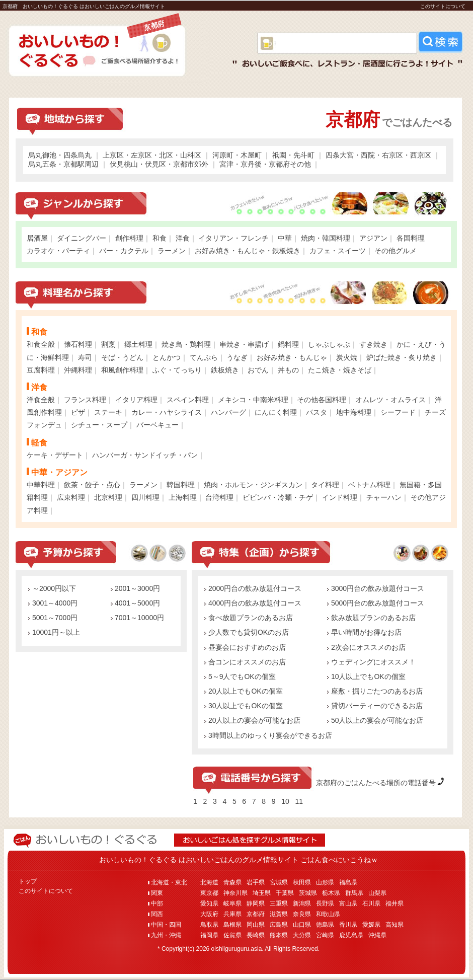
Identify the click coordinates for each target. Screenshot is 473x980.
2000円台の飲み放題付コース (253, 588)
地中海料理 (354, 412)
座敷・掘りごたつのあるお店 (375, 691)
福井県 (395, 903)
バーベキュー (157, 425)
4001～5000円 (135, 603)
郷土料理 (138, 344)
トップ (28, 881)
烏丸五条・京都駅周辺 (63, 164)
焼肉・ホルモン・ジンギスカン (253, 485)
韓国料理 (181, 485)
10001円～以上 (54, 632)
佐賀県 (232, 935)
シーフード (398, 412)
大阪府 (209, 914)
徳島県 (325, 925)
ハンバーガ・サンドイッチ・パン (145, 455)
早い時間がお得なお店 (364, 632)
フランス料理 (85, 400)
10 (285, 801)
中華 (285, 238)
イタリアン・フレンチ (233, 238)
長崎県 (256, 935)
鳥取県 (209, 925)
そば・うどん (122, 357)
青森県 (232, 882)
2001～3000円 (135, 588)
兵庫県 (232, 914)
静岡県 (256, 903)
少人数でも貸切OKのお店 (247, 632)
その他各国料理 (322, 400)
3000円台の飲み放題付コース (376, 588)
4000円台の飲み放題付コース (253, 603)
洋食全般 (41, 400)
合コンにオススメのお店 (245, 662)
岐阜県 (232, 903)
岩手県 (256, 882)
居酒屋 (37, 238)
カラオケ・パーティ (58, 251)
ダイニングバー (82, 238)
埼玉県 (262, 893)
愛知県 (209, 903)
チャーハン (384, 497)
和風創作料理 (122, 370)
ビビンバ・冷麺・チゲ (278, 497)
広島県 (279, 925)
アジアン (373, 238)
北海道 (209, 882)
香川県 (348, 925)
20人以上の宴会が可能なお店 (252, 720)
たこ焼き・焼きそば (340, 370)
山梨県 (377, 893)
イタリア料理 (136, 400)
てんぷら (204, 357)
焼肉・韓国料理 (326, 238)
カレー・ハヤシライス (167, 412)
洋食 (183, 238)
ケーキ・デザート (55, 455)
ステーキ (108, 412)
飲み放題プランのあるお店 (371, 618)
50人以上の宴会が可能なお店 (375, 720)
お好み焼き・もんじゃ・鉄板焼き (248, 251)
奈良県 (302, 914)
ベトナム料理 (369, 485)
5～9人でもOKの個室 (240, 676)
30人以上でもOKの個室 (244, 706)
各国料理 (411, 238)
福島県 (348, 882)
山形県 (325, 882)
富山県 (348, 903)
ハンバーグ (228, 412)
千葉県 (285, 893)
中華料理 (41, 485)
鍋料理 (288, 344)
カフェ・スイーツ (338, 251)
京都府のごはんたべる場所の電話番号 (376, 783)
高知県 (395, 925)
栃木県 (331, 893)
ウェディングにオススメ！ (371, 662)
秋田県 (302, 882)
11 (299, 801)
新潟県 (302, 903)
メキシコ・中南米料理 (253, 400)
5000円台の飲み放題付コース (376, 603)
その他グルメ (396, 251)
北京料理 (108, 497)
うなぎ (237, 357)
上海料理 (183, 497)
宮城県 (279, 882)
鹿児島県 (351, 935)
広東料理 (71, 497)
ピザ (78, 412)
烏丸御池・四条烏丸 (60, 155)
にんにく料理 (276, 412)
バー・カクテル (124, 251)
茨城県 (308, 893)
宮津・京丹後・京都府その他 (265, 164)
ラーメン (172, 251)
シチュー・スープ (99, 425)
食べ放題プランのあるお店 (249, 618)
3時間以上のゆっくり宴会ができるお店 (268, 735)
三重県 (279, 903)
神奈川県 (235, 893)
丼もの (288, 370)
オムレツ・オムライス (390, 400)
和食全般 (41, 344)
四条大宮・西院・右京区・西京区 (378, 155)
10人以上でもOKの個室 (366, 676)
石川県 (371, 903)
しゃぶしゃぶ (329, 344)
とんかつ (167, 357)
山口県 (302, 925)
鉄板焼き (225, 370)
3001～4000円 (53, 603)
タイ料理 (325, 485)
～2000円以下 (52, 588)
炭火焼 (347, 357)
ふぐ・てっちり (177, 370)
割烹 (108, 344)
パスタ (317, 412)
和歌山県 (328, 914)
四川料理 (145, 497)
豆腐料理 (41, 370)
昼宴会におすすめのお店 (245, 647)
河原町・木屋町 (237, 155)
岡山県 (256, 925)
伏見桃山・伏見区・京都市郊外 (159, 164)
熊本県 (279, 935)
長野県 (325, 903)
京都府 (256, 914)
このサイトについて (443, 6)
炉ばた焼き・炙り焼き (402, 357)
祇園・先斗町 (293, 155)
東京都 (209, 893)
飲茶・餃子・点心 (92, 485)
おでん (258, 370)
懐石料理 (78, 344)
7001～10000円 (137, 618)
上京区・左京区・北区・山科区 (152, 155)
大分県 (302, 935)
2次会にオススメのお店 (366, 647)
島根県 (232, 925)
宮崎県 (325, 935)
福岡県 (209, 935)
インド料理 (340, 497)
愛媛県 (371, 925)
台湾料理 (219, 497)
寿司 (85, 357)
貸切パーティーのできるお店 (375, 706)
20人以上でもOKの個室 (244, 691)
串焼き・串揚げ (244, 344)
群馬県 (354, 893)
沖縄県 (377, 935)
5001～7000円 (53, 618)
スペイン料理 (188, 400)
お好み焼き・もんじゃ (292, 357)
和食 (160, 238)
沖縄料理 (78, 370)
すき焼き (373, 344)
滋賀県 (279, 914)
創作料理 (129, 238)
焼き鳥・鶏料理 (186, 344)
